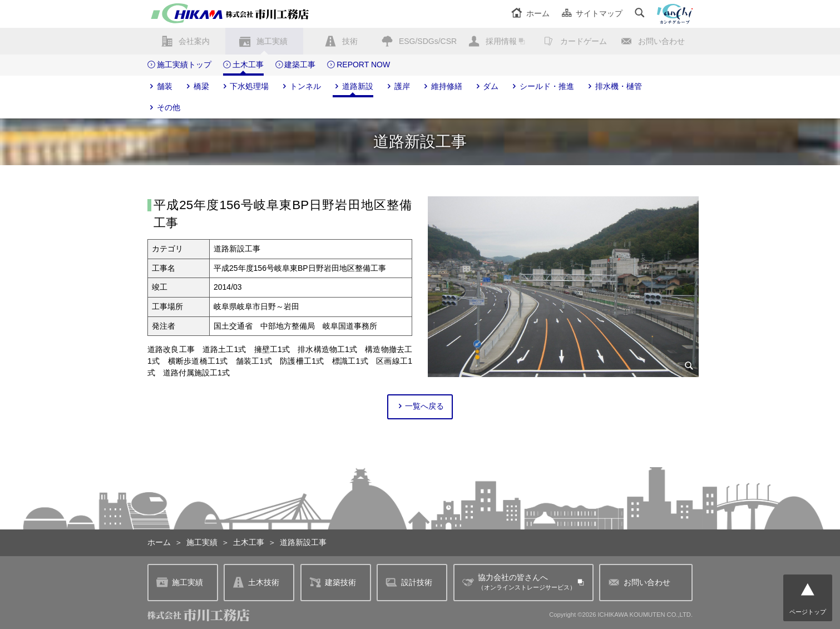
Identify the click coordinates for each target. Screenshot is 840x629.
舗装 (160, 87)
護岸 (397, 87)
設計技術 (409, 583)
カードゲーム (584, 41)
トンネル (301, 87)
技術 (350, 41)
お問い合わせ (661, 41)
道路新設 (353, 87)
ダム (486, 87)
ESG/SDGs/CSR (428, 41)
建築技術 (333, 583)
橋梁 (197, 87)
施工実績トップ (179, 65)
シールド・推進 (542, 87)
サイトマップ (592, 13)
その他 (164, 108)
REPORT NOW (359, 65)
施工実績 (272, 41)
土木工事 (243, 65)
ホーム (530, 13)
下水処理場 (245, 87)
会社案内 (194, 41)
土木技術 (256, 583)
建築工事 (296, 65)
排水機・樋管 (614, 87)
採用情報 (501, 41)
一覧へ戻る (420, 406)
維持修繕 (442, 87)
